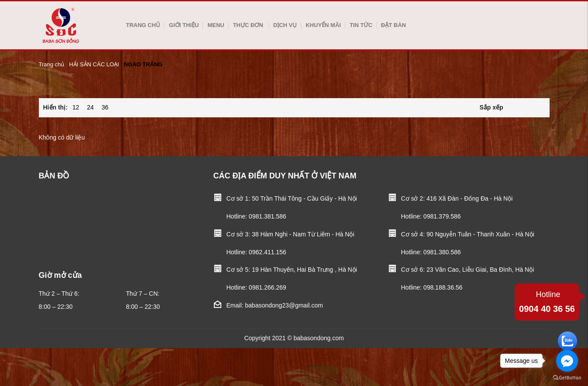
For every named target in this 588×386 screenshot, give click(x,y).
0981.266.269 (268, 287)
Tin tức (361, 25)
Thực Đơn (248, 25)
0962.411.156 (268, 252)
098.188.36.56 (443, 287)
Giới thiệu (184, 25)
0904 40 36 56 (547, 301)
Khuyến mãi (323, 25)
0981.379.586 (442, 216)
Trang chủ (143, 25)
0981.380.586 (442, 252)
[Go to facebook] (567, 361)
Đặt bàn (394, 25)
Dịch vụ (285, 25)
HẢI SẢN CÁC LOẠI (94, 64)
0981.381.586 (268, 216)
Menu (216, 25)
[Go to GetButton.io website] (567, 377)
